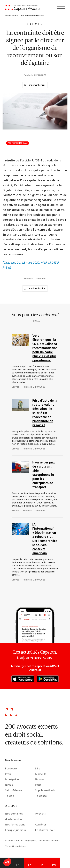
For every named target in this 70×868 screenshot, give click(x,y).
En (18, 865)
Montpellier (12, 780)
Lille (38, 769)
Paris (38, 785)
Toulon (10, 796)
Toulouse (41, 796)
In (42, 865)
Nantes (40, 780)
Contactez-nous (45, 830)
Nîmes (9, 785)
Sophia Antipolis (45, 791)
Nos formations (15, 825)
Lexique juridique (16, 830)
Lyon (8, 774)
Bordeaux (11, 769)
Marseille (41, 774)
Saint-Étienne (14, 791)
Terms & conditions (16, 846)
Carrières (41, 825)
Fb (30, 865)
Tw (54, 865)
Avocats (40, 814)
